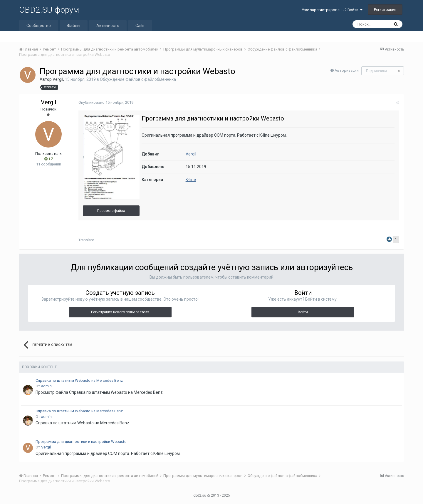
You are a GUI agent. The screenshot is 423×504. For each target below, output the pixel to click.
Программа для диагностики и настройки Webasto (81, 442)
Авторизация (347, 70)
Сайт (140, 26)
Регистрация (385, 10)
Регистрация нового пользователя (120, 312)
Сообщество (39, 26)
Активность (108, 26)
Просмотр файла (111, 211)
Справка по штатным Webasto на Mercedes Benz (79, 380)
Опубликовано (105, 102)
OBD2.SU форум (49, 10)
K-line (190, 180)
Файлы (74, 26)
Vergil (58, 79)
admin (46, 386)
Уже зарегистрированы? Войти (332, 10)
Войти (303, 312)
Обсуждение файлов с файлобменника (138, 79)
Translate (86, 240)
